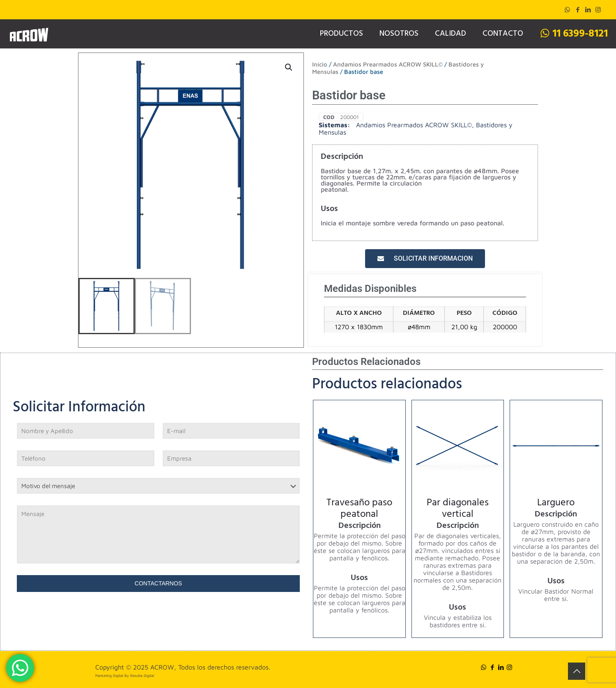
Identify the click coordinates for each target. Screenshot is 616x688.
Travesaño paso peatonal (359, 509)
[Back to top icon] (577, 671)
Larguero (556, 504)
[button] (289, 67)
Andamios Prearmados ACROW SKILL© (388, 64)
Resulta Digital (142, 675)
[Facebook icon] (578, 10)
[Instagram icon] (598, 10)
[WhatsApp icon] (567, 10)
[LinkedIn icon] (588, 10)
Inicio (320, 64)
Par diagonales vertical (458, 509)
